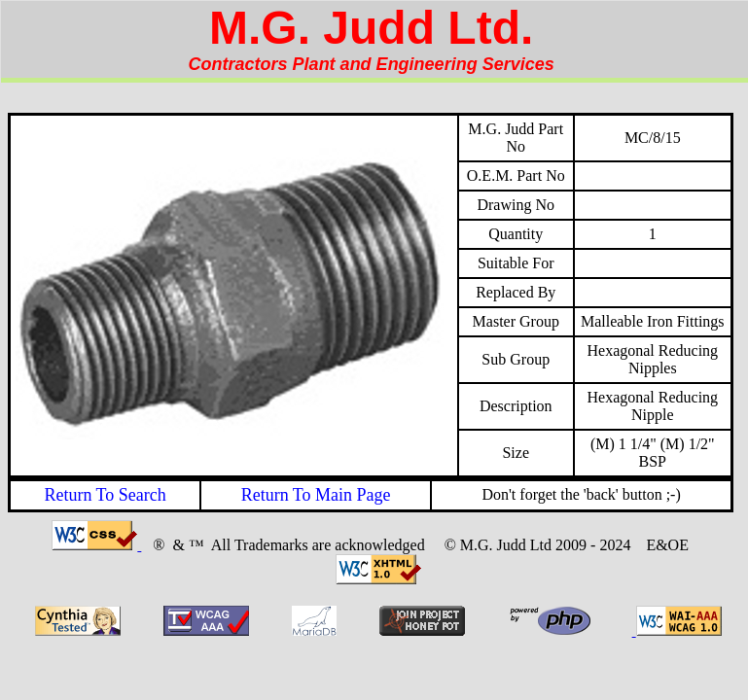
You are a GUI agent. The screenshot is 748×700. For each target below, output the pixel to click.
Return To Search (105, 495)
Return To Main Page (316, 495)
